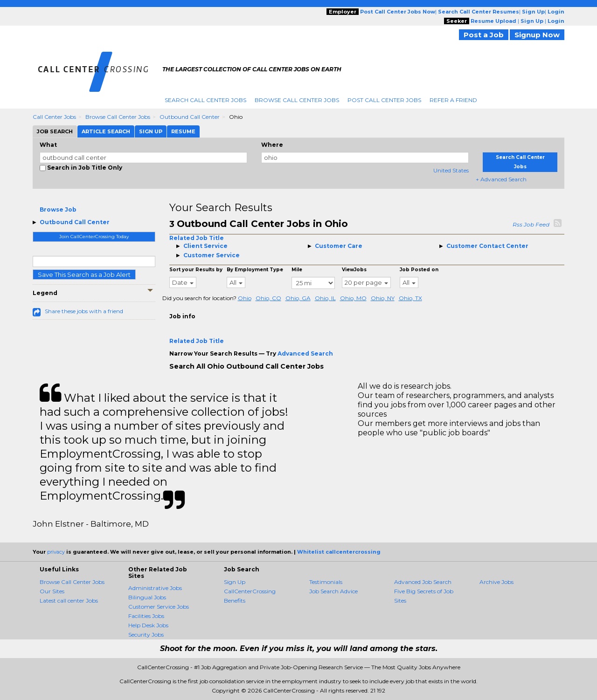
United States (451, 170)
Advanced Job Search (423, 582)
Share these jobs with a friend (84, 311)
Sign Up (235, 582)
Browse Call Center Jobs (297, 100)
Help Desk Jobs (148, 625)
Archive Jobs (496, 582)
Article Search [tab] (106, 131)
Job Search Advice (333, 591)
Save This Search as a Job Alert (84, 275)
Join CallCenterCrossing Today (94, 237)
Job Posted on (419, 270)
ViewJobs (354, 270)
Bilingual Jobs (147, 597)
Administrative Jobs (155, 588)
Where (272, 145)
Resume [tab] (183, 131)
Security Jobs (146, 635)
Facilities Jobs (146, 616)
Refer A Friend (453, 100)
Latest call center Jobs (69, 600)
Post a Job (484, 35)
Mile (297, 270)
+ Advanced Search (501, 179)
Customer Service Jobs (159, 607)
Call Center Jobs (54, 117)
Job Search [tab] (55, 131)
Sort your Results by (196, 270)
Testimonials (326, 582)
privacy (56, 552)
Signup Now (537, 35)
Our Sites (52, 591)
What (48, 145)
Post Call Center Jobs (384, 100)
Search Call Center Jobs (205, 100)
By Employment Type (255, 270)
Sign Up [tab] (151, 131)
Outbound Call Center (190, 117)
